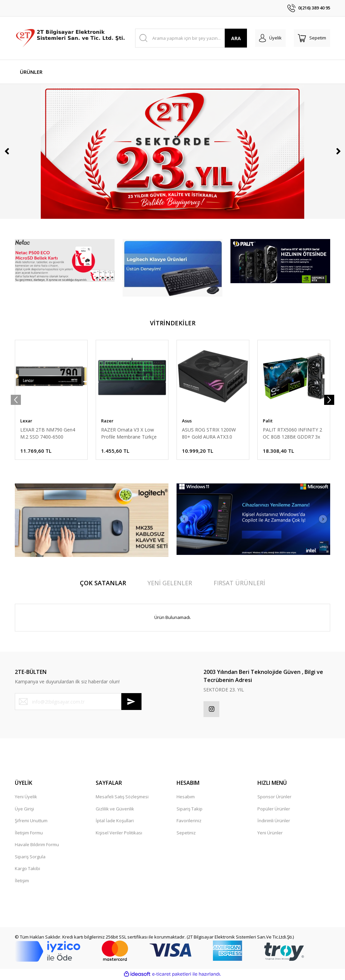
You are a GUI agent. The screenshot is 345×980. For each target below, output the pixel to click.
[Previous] (7, 151)
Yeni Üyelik (26, 798)
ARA (236, 38)
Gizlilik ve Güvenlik (115, 810)
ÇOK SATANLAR (103, 583)
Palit (268, 421)
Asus (187, 421)
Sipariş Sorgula (30, 858)
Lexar (26, 421)
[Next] (338, 151)
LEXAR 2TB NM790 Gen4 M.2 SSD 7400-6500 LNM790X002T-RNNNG (48, 433)
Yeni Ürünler (270, 834)
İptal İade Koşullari (115, 822)
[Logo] (71, 38)
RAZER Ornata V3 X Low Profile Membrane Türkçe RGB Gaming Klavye (129, 433)
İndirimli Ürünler (274, 822)
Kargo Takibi (27, 869)
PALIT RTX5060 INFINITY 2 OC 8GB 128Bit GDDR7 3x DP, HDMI (292, 433)
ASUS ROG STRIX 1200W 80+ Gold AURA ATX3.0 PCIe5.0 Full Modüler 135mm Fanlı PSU (209, 433)
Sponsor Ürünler (274, 798)
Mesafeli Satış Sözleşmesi (122, 798)
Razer (107, 421)
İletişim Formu (29, 834)
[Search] (191, 38)
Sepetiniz (186, 834)
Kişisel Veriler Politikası (119, 834)
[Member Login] (270, 38)
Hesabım (186, 798)
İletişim (22, 882)
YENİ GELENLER (170, 583)
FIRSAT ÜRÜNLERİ (239, 583)
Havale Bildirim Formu (37, 845)
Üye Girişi (24, 810)
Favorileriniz (189, 822)
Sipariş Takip (190, 810)
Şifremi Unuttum (31, 822)
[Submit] (131, 702)
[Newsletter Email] (78, 702)
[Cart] (312, 38)
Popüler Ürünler (274, 810)
